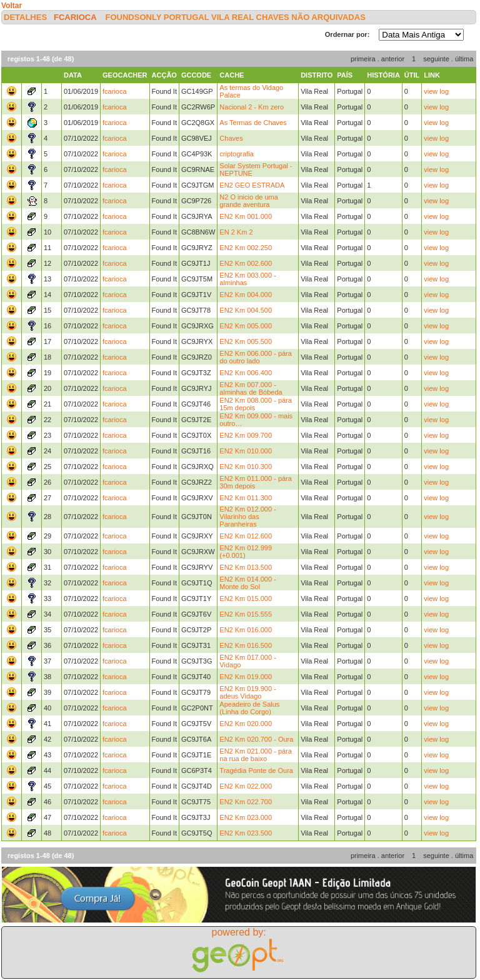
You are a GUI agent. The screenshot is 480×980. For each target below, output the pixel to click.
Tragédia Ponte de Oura (256, 770)
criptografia (236, 154)
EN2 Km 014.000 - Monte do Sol (248, 583)
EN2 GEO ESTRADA (252, 185)
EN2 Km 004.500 (246, 310)
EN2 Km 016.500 (246, 645)
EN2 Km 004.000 (246, 295)
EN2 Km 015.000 (246, 599)
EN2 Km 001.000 (246, 216)
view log (436, 91)
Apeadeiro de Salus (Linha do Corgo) (249, 708)
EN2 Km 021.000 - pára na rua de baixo (256, 755)
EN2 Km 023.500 (246, 833)
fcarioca (75, 17)
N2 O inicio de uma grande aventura (249, 201)
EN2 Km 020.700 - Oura (256, 739)
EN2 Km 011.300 (246, 498)
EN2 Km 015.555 (246, 614)
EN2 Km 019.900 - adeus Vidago (248, 692)
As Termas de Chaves (253, 123)
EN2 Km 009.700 (246, 435)
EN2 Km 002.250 (246, 248)
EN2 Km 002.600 (246, 263)
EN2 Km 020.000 (246, 724)
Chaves (231, 138)
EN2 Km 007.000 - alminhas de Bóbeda (251, 388)
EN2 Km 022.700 (246, 802)
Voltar (12, 6)
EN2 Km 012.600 (246, 536)
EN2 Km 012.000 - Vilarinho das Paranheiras (248, 517)
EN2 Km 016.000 (246, 630)
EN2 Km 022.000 (246, 786)
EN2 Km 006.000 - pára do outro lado (256, 357)
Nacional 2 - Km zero (252, 107)
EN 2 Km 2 (236, 232)
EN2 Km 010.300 (246, 467)
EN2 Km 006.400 (246, 373)
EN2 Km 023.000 (246, 817)
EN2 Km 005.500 (246, 341)
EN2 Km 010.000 (246, 451)
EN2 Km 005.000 (246, 326)
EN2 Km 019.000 (246, 677)
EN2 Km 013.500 (246, 567)
